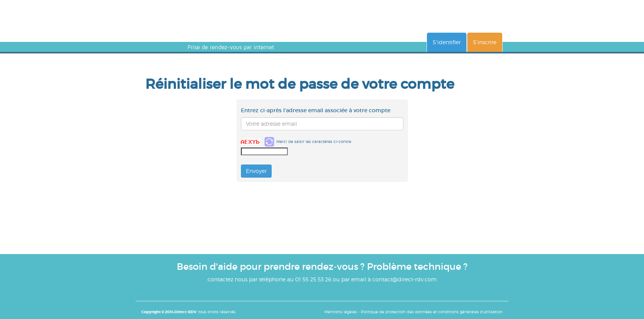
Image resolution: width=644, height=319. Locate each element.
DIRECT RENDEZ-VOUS (206, 30)
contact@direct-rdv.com (405, 279)
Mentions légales (341, 312)
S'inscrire (485, 42)
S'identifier (447, 42)
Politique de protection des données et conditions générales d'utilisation (432, 312)
